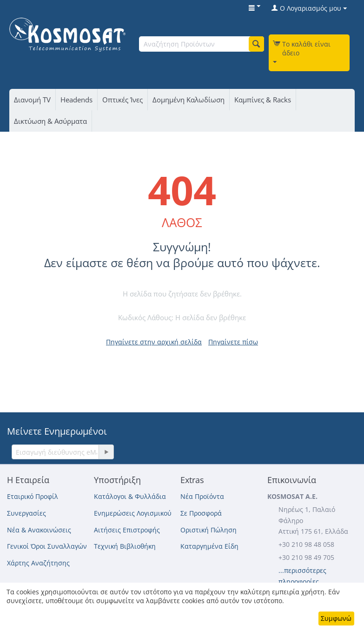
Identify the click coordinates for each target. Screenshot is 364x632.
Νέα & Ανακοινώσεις (39, 530)
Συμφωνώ (336, 618)
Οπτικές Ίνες (122, 100)
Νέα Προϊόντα (202, 496)
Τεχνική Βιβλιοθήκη (125, 546)
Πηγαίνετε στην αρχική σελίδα (154, 342)
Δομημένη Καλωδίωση (189, 100)
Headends (76, 100)
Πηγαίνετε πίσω (233, 342)
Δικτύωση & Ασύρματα (50, 121)
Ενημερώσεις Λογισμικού (133, 513)
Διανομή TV (32, 100)
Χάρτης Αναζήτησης (38, 563)
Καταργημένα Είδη (209, 546)
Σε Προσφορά (201, 513)
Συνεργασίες (26, 513)
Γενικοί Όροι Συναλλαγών (47, 546)
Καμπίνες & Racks (263, 100)
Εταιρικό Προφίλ (33, 496)
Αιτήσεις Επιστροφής (127, 530)
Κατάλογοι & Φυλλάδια (130, 496)
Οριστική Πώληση (208, 530)
